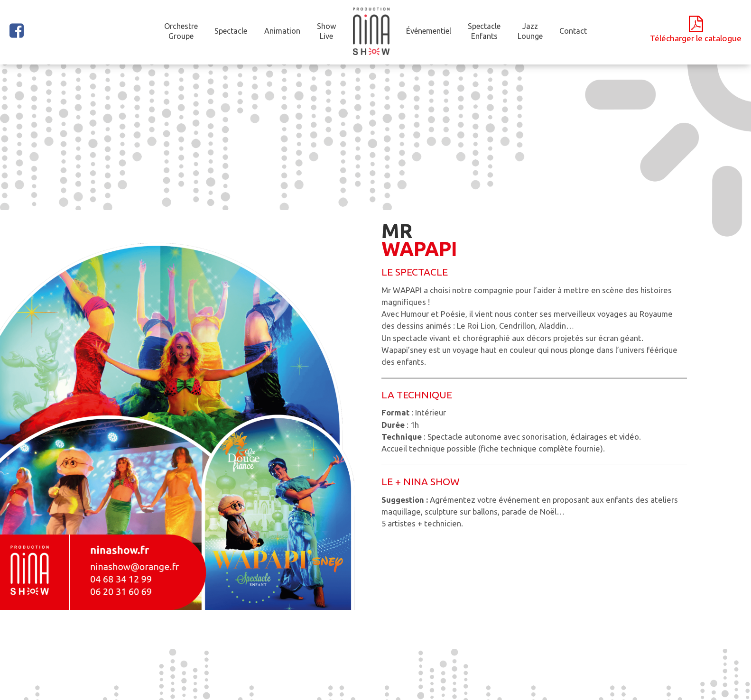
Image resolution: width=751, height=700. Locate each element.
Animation (282, 31)
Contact (573, 31)
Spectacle (231, 31)
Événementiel (429, 31)
